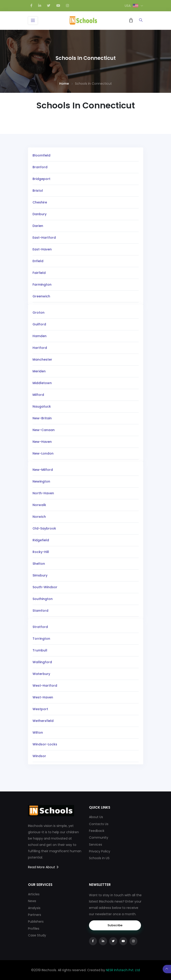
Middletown (42, 383)
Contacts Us (99, 824)
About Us (96, 817)
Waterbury (41, 674)
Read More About (44, 867)
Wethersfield (43, 721)
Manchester (42, 359)
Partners (35, 915)
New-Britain (42, 418)
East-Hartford (44, 238)
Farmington (42, 285)
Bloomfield (41, 155)
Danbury (40, 214)
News (32, 901)
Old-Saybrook (44, 528)
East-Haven (42, 249)
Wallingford (42, 662)
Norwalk (39, 505)
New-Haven (42, 442)
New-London (43, 453)
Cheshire (40, 202)
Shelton (39, 564)
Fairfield (39, 273)
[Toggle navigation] (33, 21)
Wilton (38, 733)
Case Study (37, 935)
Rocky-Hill (41, 552)
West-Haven (43, 697)
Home (64, 84)
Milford (38, 395)
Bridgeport (41, 179)
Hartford (40, 348)
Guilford (39, 324)
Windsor (39, 756)
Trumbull (40, 650)
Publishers (36, 922)
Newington (41, 481)
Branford (40, 167)
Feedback (97, 831)
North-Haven (43, 493)
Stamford (40, 611)
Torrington (41, 639)
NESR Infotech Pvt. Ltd (123, 970)
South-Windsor (45, 587)
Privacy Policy (100, 851)
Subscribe (115, 925)
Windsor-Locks (45, 744)
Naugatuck (42, 406)
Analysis (34, 908)
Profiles (34, 929)
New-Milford (43, 470)
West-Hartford (45, 686)
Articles (34, 894)
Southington (43, 599)
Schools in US (99, 858)
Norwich (39, 517)
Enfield (38, 261)
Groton (39, 313)
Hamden (40, 336)
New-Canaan (44, 430)
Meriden (39, 371)
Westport (40, 709)
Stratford (40, 627)
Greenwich (41, 296)
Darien (38, 226)
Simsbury (40, 575)
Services (96, 845)
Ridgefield (41, 540)
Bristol (38, 191)
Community (99, 838)
